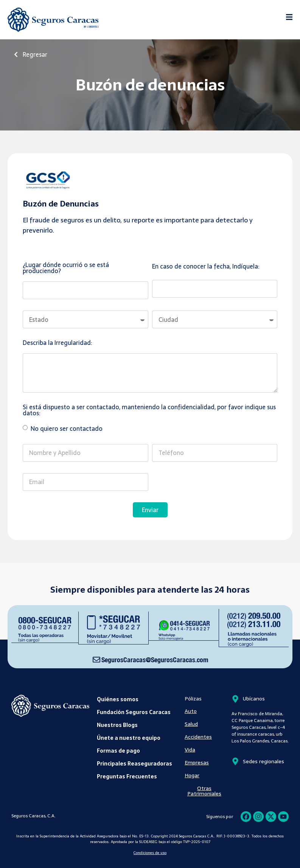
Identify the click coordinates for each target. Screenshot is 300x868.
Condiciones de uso (150, 852)
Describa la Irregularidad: (57, 344)
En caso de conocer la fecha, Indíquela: (206, 267)
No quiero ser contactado (66, 429)
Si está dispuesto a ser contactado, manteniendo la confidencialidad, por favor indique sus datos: (149, 411)
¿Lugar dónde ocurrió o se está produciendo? (66, 269)
